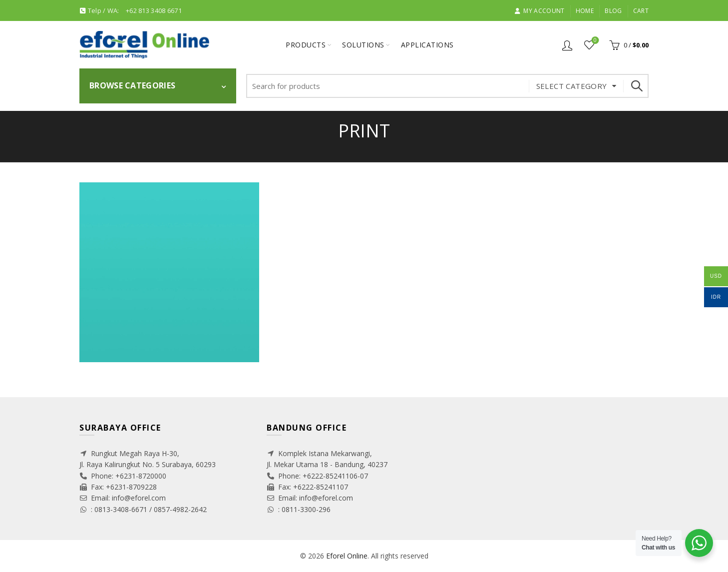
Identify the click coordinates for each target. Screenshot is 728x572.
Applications (427, 45)
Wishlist (594, 41)
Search (636, 86)
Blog (613, 11)
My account (539, 11)
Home (585, 11)
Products (306, 45)
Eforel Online (347, 556)
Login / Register (567, 45)
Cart (641, 11)
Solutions (363, 45)
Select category (572, 86)
